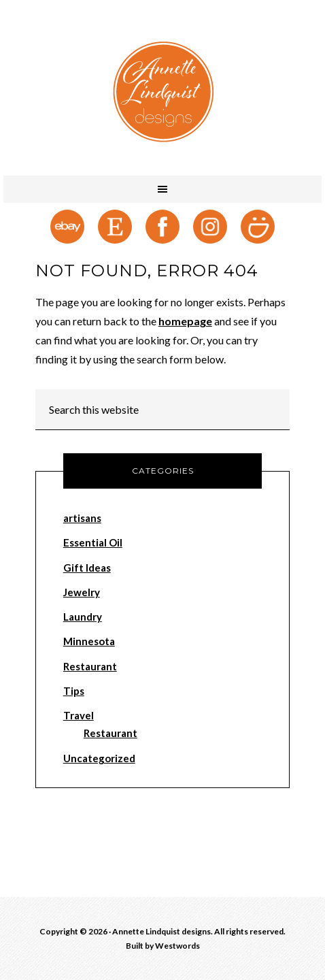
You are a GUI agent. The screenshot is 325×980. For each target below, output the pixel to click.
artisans (82, 518)
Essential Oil (93, 542)
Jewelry (82, 592)
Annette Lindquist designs (162, 92)
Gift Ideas (87, 568)
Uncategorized (99, 758)
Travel (79, 715)
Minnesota (89, 641)
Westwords (177, 946)
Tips (74, 691)
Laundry (83, 617)
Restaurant (90, 666)
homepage (185, 321)
